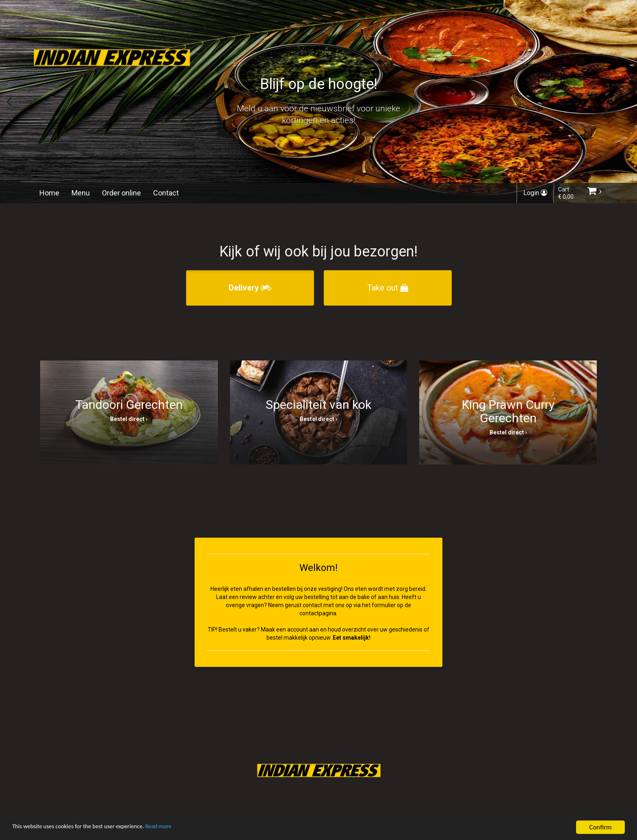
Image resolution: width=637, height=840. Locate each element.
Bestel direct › (129, 419)
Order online (121, 193)
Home (49, 193)
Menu (81, 193)
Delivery (250, 288)
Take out (388, 288)
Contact (166, 193)
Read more (182, 828)
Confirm (600, 827)
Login (535, 193)
